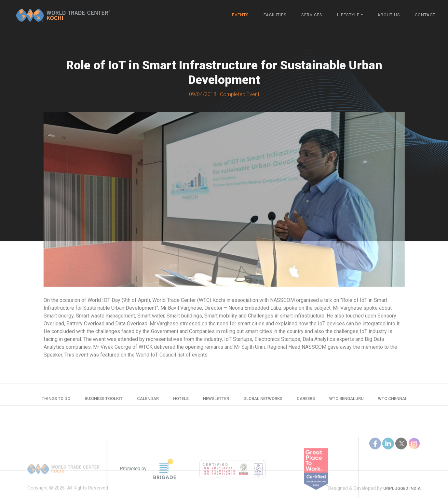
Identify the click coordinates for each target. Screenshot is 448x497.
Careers (306, 401)
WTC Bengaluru (346, 401)
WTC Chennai (392, 401)
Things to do (56, 401)
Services (312, 15)
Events (240, 15)
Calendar (148, 401)
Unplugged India (402, 494)
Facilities (275, 15)
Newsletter (216, 401)
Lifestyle (348, 15)
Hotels (181, 401)
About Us (389, 15)
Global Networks (263, 401)
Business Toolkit (104, 401)
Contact (425, 15)
